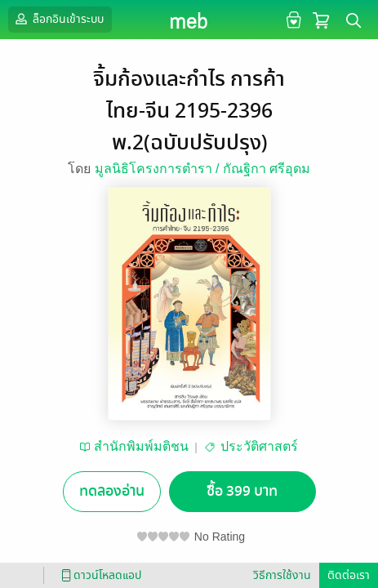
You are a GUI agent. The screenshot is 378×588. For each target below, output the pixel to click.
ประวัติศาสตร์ (259, 446)
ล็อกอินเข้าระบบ (58, 19)
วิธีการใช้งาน (282, 575)
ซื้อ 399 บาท (242, 491)
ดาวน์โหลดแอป (99, 575)
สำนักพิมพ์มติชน (141, 446)
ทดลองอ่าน (112, 491)
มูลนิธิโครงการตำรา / (159, 169)
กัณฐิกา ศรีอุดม (267, 169)
